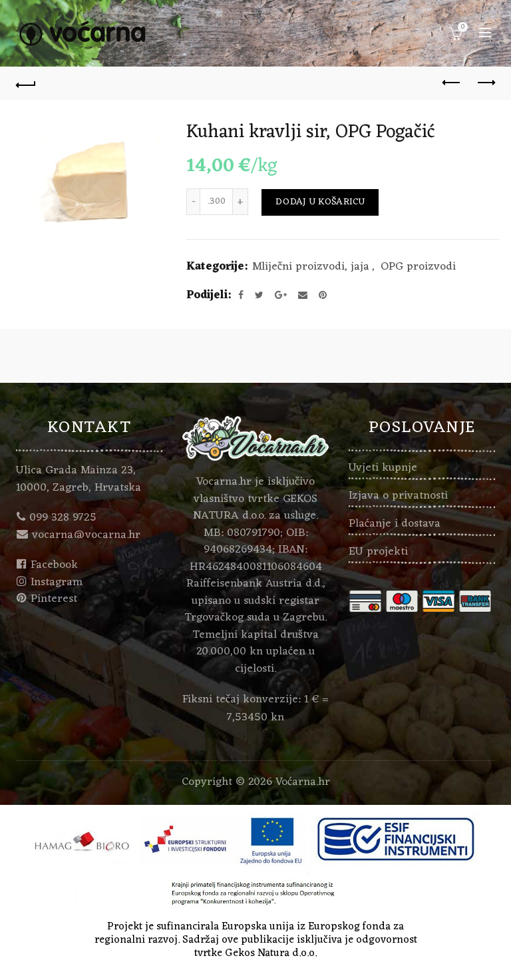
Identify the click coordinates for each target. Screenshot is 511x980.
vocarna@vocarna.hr (86, 535)
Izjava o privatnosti (398, 496)
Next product (485, 83)
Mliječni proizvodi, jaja (311, 268)
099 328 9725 (63, 518)
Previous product (452, 83)
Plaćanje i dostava (395, 524)
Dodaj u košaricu (320, 202)
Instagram (57, 583)
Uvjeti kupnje (383, 468)
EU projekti (378, 552)
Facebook (54, 565)
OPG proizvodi (418, 268)
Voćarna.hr (303, 782)
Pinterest (54, 599)
